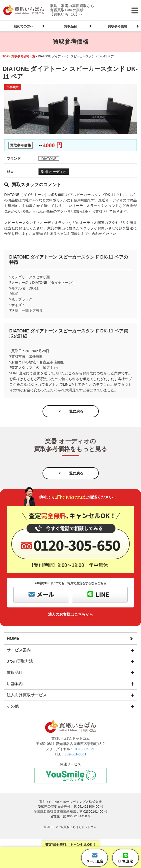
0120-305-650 (84, 749)
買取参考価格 (117, 26)
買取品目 (70, 26)
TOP (5, 56)
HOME (13, 639)
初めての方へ (23, 26)
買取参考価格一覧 (23, 56)
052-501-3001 (75, 754)
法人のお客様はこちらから (70, 614)
